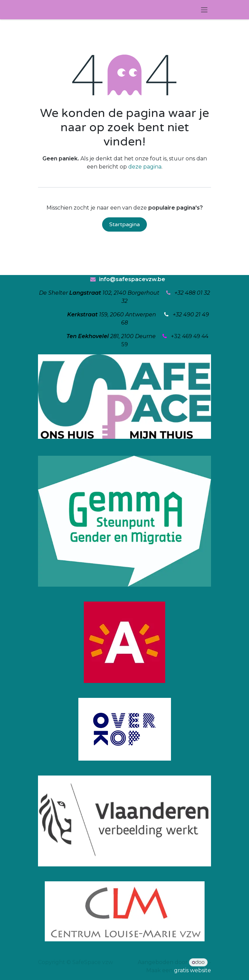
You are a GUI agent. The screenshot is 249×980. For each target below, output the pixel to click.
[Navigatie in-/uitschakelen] (204, 10)
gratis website (193, 970)
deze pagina (145, 167)
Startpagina (124, 224)
